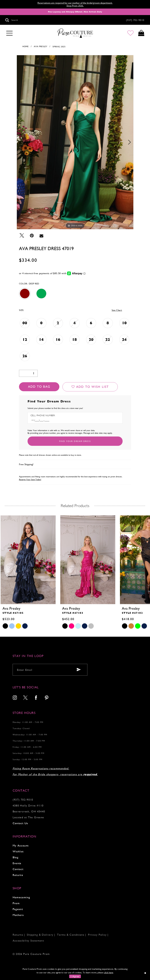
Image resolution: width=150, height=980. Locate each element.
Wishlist (18, 851)
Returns (18, 875)
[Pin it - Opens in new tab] (32, 236)
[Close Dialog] (145, 973)
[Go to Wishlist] (130, 33)
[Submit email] (79, 670)
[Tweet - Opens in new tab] (22, 236)
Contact (18, 869)
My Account (21, 845)
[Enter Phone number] (44, 420)
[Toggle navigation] (9, 33)
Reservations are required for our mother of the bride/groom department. (75, 3)
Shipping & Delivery (40, 935)
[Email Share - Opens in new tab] (41, 236)
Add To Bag (39, 387)
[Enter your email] (50, 670)
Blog (16, 857)
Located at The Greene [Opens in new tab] (28, 817)
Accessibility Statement (28, 941)
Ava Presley (41, 46)
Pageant (18, 909)
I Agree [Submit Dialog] (75, 976)
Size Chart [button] (117, 310)
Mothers (18, 915)
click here (108, 972)
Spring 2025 (59, 47)
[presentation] (28, 560)
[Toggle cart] (141, 33)
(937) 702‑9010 (23, 800)
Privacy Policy (97, 935)
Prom (16, 903)
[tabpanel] (75, 142)
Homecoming (21, 897)
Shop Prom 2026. (75, 6)
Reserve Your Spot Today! (30, 480)
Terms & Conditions (71, 935)
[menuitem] (15, 698)
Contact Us (20, 823)
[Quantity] (28, 373)
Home (26, 46)
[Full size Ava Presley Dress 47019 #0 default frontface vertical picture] (75, 142)
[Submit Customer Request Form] (75, 441)
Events (17, 863)
